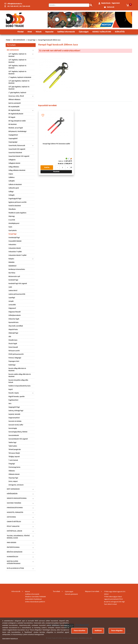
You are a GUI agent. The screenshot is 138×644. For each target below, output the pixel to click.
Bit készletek (12, 124)
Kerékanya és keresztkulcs (17, 269)
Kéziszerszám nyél (14, 277)
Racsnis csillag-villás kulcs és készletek (17, 370)
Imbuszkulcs (12, 245)
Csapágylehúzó (13, 135)
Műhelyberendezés (15, 315)
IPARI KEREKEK (11, 543)
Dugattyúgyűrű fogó (15, 199)
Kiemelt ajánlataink (71, 594)
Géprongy (12, 216)
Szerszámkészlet (14, 436)
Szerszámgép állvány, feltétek (18, 432)
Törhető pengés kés (15, 450)
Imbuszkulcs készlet (15, 248)
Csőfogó (11, 192)
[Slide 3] (86, 24)
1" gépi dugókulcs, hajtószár (17, 93)
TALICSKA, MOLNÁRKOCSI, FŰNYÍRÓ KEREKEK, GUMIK (18, 537)
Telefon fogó (12, 443)
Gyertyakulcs (13, 231)
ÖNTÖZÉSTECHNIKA (13, 547)
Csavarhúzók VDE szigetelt (17, 149)
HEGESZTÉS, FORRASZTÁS (15, 512)
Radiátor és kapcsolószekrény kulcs (19, 386)
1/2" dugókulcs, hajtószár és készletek (17, 55)
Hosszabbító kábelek (15, 241)
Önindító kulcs (13, 340)
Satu (10, 404)
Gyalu (10, 227)
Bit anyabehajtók (14, 107)
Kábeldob (11, 262)
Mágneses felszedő (14, 312)
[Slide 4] (90, 24)
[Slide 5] (94, 24)
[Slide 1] (78, 24)
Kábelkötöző (12, 266)
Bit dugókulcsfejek (14, 110)
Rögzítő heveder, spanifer (17, 397)
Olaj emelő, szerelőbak (16, 326)
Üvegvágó (12, 464)
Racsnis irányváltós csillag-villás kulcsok (18, 381)
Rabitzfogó (12, 365)
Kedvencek (111, 7)
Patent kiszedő (13, 347)
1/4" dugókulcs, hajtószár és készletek (17, 61)
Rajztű (11, 390)
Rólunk (39, 32)
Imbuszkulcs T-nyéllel (15, 252)
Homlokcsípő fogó (14, 238)
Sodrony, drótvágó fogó (16, 411)
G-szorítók (12, 220)
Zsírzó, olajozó (13, 481)
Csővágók (11, 195)
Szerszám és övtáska (15, 421)
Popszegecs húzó (14, 361)
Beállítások (98, 631)
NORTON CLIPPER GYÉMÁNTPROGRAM (14, 562)
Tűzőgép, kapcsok (14, 457)
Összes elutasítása (79, 631)
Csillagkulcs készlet (14, 163)
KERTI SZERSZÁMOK (13, 489)
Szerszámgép (13, 428)
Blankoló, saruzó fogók (16, 128)
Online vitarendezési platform (35, 602)
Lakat (10, 287)
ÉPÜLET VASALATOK (13, 526)
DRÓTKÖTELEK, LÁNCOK (14, 531)
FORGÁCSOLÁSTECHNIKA (15, 508)
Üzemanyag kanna (14, 467)
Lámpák (11, 301)
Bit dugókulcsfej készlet (16, 114)
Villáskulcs (12, 471)
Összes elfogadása (117, 631)
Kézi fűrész (12, 273)
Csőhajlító (12, 181)
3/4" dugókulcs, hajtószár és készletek (17, 73)
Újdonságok (84, 32)
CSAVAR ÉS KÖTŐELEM (14, 522)
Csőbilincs (11, 178)
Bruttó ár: (61, 164)
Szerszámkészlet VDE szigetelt (18, 439)
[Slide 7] (102, 24)
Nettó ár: (61, 161)
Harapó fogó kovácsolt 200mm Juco (49, 40)
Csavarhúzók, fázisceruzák (17, 146)
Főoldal (20, 32)
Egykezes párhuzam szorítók (17, 202)
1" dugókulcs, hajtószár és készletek (20, 77)
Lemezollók (12, 305)
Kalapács (11, 259)
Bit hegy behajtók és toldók (17, 121)
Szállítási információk (66, 32)
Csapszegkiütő (13, 139)
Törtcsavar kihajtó (14, 453)
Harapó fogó (31, 40)
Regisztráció (116, 3)
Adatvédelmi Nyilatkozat (33, 599)
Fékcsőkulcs (12, 209)
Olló (10, 337)
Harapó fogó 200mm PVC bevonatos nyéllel (56, 144)
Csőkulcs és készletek (15, 185)
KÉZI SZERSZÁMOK (19, 40)
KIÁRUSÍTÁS (120, 32)
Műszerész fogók (14, 319)
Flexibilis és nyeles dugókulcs (17, 213)
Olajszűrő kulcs (13, 330)
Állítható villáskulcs (14, 100)
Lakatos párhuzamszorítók (17, 294)
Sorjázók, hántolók (14, 414)
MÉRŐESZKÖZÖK (12, 494)
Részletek (56, 172)
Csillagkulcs (12, 160)
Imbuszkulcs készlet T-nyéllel (17, 255)
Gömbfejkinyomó (14, 223)
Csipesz (11, 174)
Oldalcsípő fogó (13, 333)
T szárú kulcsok (13, 460)
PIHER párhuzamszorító (16, 354)
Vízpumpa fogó (13, 478)
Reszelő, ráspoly (14, 393)
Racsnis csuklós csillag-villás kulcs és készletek (20, 375)
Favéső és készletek (15, 206)
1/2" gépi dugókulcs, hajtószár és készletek (19, 82)
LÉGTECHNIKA (11, 517)
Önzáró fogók (13, 344)
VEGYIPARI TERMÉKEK (14, 503)
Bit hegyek (12, 117)
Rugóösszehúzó (13, 400)
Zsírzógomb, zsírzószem (16, 485)
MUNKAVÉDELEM (12, 557)
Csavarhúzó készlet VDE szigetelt (19, 156)
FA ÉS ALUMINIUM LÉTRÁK (15, 568)
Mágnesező (12, 308)
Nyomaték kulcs (13, 323)
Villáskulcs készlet (14, 474)
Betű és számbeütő (15, 103)
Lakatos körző (13, 291)
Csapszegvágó (13, 142)
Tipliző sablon (13, 446)
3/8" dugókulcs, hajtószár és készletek (17, 67)
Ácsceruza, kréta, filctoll (16, 96)
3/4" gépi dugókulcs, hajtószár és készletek (19, 88)
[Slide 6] (98, 24)
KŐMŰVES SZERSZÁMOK (15, 552)
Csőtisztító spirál (14, 188)
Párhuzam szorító (14, 351)
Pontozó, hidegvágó (15, 358)
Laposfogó (12, 298)
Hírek (30, 32)
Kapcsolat (49, 32)
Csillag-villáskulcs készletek (17, 170)
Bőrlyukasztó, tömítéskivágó (17, 132)
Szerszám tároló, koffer (16, 425)
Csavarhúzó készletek (15, 153)
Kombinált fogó (13, 280)
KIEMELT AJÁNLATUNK (102, 32)
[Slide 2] (82, 24)
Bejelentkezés (106, 3)
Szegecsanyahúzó (14, 418)
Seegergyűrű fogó (14, 407)
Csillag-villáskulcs (14, 167)
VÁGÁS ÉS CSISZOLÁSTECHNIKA (17, 498)
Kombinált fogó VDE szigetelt (18, 284)
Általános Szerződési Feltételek (35, 597)
